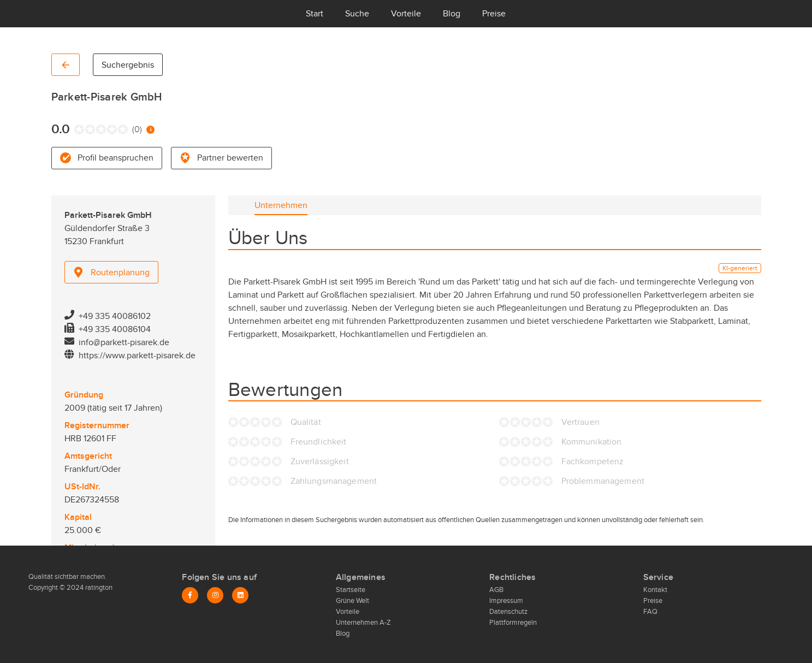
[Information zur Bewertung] (150, 130)
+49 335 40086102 (115, 316)
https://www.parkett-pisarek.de (137, 356)
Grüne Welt (352, 601)
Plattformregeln (513, 623)
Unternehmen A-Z (363, 623)
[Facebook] (190, 595)
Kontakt (655, 590)
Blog (452, 14)
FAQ (650, 612)
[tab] (281, 205)
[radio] (77, 129)
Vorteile (406, 14)
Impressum (506, 601)
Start (315, 14)
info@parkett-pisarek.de (124, 342)
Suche (357, 14)
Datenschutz (508, 612)
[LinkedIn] (240, 595)
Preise (494, 14)
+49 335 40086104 (115, 329)
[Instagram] (215, 595)
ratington (98, 588)
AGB (496, 590)
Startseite (351, 590)
